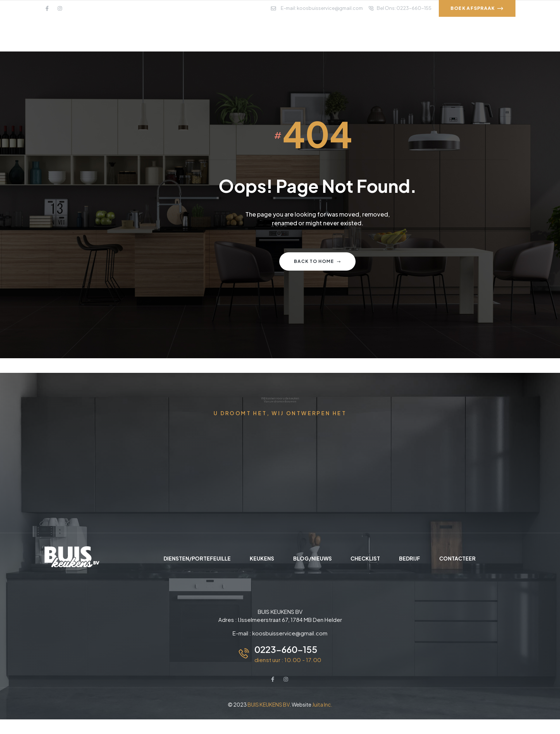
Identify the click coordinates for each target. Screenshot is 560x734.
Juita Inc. (322, 704)
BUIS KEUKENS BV (269, 704)
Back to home (317, 261)
